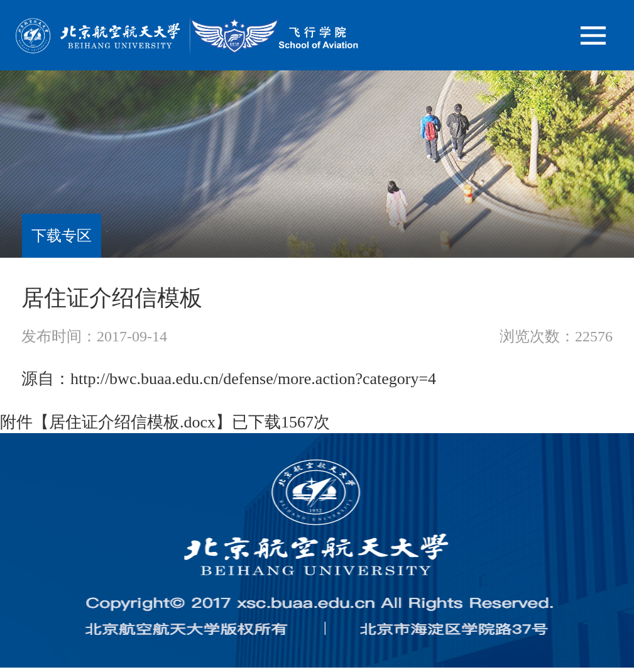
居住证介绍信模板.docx (132, 422)
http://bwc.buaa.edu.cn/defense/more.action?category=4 (253, 379)
